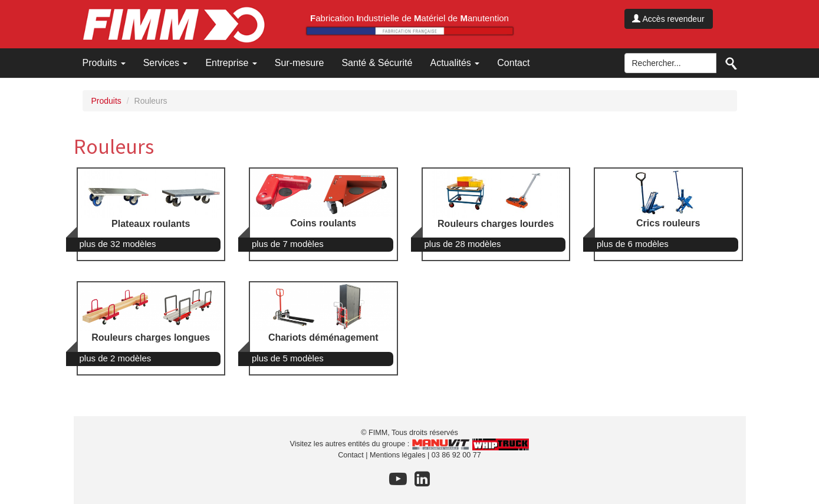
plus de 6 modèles (633, 244)
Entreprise (231, 63)
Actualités (455, 63)
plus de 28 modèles (463, 244)
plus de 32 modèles (118, 244)
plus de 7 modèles (288, 244)
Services (166, 63)
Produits (104, 63)
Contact (513, 63)
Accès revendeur (668, 19)
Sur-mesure (300, 63)
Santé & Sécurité (377, 63)
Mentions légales (398, 455)
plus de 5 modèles (288, 358)
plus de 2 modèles (116, 358)
